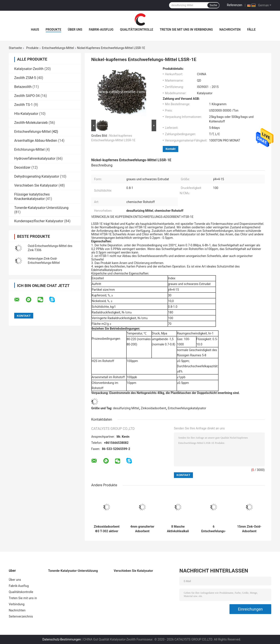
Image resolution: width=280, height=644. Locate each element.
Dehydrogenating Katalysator (37, 176)
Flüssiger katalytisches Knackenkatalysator (32, 197)
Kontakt (171, 149)
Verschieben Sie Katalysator (36, 185)
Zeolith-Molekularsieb (31, 123)
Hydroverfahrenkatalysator (35, 158)
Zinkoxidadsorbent (154, 408)
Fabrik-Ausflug (101, 30)
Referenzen (234, 5)
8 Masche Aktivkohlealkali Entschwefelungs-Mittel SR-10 (178, 529)
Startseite (15, 48)
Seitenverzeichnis (21, 616)
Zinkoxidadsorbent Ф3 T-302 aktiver (107, 529)
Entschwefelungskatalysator (187, 408)
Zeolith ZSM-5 (25, 78)
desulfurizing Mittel (126, 408)
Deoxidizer (22, 167)
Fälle (251, 30)
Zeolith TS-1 (24, 105)
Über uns (75, 30)
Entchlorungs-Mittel (29, 150)
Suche (213, 5)
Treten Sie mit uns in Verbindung (186, 30)
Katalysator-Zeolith (29, 69)
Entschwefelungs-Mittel (58, 48)
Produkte (53, 30)
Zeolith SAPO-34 (27, 96)
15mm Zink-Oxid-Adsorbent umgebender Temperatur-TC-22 (249, 529)
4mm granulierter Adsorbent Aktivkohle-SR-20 (142, 529)
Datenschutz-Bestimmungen (62, 639)
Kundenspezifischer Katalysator (39, 221)
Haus (35, 30)
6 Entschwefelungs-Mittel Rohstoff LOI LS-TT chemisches (214, 529)
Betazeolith (23, 87)
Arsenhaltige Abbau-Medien (36, 141)
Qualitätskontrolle (137, 30)
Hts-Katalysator (26, 114)
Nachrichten (230, 30)
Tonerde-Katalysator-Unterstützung (41, 208)
